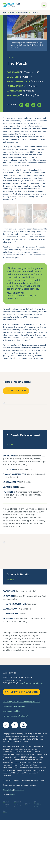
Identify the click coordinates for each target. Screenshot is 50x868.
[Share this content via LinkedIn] (21, 105)
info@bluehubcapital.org (32, 683)
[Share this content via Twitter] (33, 105)
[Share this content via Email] (39, 105)
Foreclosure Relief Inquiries (14, 706)
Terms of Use (19, 790)
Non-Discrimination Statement (15, 716)
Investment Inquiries (11, 711)
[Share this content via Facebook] (27, 105)
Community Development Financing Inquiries (21, 702)
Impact (12, 12)
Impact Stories (23, 12)
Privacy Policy (8, 790)
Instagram (23, 725)
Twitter (15, 725)
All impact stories (16, 391)
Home (5, 12)
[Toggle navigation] (44, 5)
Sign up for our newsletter (22, 692)
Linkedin (6, 725)
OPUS (13, 795)
